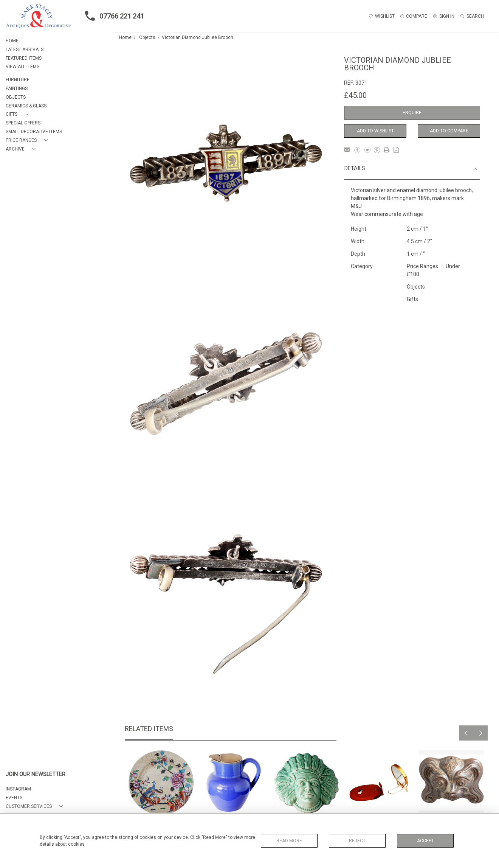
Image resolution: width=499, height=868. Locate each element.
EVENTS (14, 798)
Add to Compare (449, 131)
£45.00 (355, 95)
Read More (289, 841)
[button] (19, 114)
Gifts (412, 299)
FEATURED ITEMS (24, 58)
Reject (357, 841)
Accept (425, 841)
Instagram (18, 789)
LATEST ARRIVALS (25, 50)
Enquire (412, 113)
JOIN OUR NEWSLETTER (36, 774)
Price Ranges (422, 266)
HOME (12, 41)
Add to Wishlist (375, 131)
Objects (147, 37)
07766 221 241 (112, 16)
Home (125, 37)
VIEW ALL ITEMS (22, 67)
